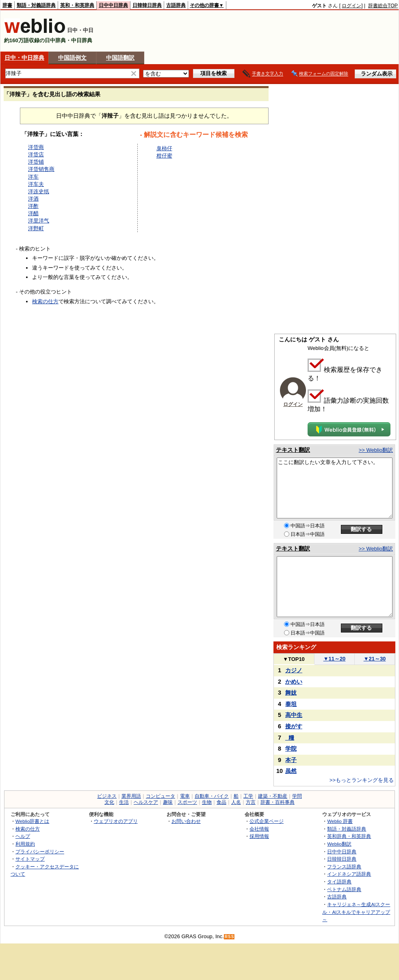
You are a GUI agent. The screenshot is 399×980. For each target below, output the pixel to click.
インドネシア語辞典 (349, 874)
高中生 (294, 715)
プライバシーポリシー (40, 852)
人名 (236, 802)
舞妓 (291, 693)
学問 (297, 796)
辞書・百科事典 (278, 802)
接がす (294, 726)
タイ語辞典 (339, 882)
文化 (109, 802)
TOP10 (294, 659)
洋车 (33, 177)
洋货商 (36, 147)
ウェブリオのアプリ (116, 821)
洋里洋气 (39, 221)
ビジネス (107, 796)
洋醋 (33, 213)
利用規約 (25, 844)
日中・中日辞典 (24, 58)
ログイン (351, 6)
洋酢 (33, 206)
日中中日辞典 (113, 5)
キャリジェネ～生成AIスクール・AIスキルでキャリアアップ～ (356, 912)
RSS (230, 937)
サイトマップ (30, 859)
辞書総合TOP (383, 6)
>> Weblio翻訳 (376, 450)
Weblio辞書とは (32, 821)
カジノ (294, 670)
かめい (294, 682)
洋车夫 (36, 184)
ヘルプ (23, 836)
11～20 (335, 659)
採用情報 (259, 836)
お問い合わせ (186, 821)
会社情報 (259, 829)
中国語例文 (72, 58)
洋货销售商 (41, 169)
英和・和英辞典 (77, 5)
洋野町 (36, 228)
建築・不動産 (273, 796)
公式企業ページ (267, 821)
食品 (221, 802)
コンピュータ (160, 796)
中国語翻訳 (120, 58)
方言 (251, 802)
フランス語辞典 (344, 867)
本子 (291, 760)
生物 (207, 802)
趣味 (168, 802)
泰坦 (291, 704)
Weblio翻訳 (339, 844)
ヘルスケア (146, 802)
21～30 (375, 659)
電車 (185, 796)
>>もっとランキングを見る (362, 780)
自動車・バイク (212, 796)
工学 (248, 796)
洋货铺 (36, 162)
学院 (291, 749)
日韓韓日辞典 (147, 5)
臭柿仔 (164, 148)
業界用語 (131, 796)
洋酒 (33, 199)
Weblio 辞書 (340, 821)
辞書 (7, 5)
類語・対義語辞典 (36, 5)
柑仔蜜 (164, 156)
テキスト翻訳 (293, 450)
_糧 (290, 738)
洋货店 (36, 154)
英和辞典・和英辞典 (349, 836)
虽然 (291, 771)
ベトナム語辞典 (344, 889)
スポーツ (187, 802)
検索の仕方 (45, 301)
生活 (124, 802)
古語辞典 (176, 5)
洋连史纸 (39, 191)
